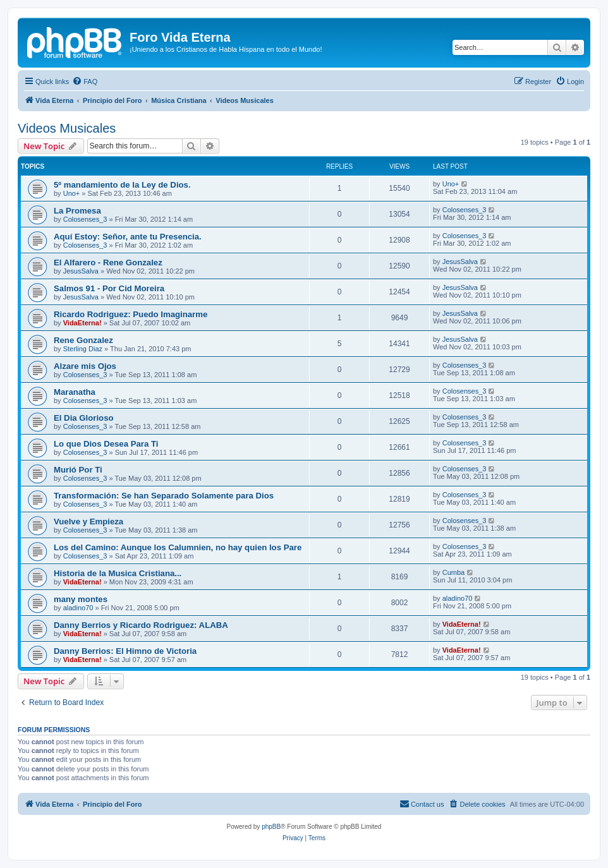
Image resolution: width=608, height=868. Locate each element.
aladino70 (78, 608)
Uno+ (72, 193)
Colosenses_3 (85, 219)
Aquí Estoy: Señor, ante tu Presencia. (128, 237)
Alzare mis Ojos (85, 366)
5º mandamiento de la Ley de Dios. (122, 185)
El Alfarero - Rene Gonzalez (108, 262)
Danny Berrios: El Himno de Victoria (125, 651)
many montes (81, 599)
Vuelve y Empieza (88, 521)
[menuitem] (85, 81)
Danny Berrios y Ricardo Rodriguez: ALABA (141, 625)
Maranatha (75, 392)
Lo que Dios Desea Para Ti (106, 444)
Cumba (453, 572)
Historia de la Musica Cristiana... (118, 573)
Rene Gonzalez (83, 340)
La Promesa (77, 211)
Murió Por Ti (78, 470)
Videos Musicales (67, 128)
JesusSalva (81, 271)
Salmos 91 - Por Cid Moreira (109, 288)
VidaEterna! (82, 323)
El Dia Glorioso (84, 418)
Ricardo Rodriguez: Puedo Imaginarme (131, 314)
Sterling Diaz (83, 349)
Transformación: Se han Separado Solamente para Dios (164, 496)
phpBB (271, 827)
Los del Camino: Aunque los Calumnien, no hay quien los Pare (178, 547)
